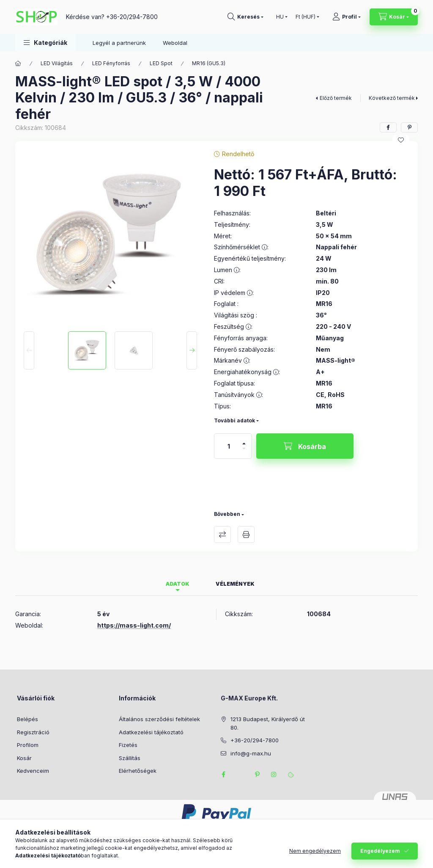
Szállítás (130, 758)
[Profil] (347, 17)
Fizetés (128, 745)
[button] (45, 43)
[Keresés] (245, 17)
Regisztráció (33, 732)
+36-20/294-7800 (132, 17)
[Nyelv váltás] (280, 17)
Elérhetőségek (138, 771)
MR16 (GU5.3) (209, 63)
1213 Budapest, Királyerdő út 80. (268, 723)
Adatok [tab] (178, 584)
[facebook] (388, 127)
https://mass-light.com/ (134, 625)
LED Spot (161, 63)
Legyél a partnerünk (119, 43)
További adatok (234, 420)
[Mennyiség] (229, 446)
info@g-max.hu (251, 753)
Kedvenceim (33, 771)
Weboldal (175, 43)
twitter (240, 774)
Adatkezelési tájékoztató (151, 732)
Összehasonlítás (222, 535)
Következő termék (392, 98)
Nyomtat (246, 535)
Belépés (27, 719)
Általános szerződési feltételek (159, 719)
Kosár (24, 758)
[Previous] (29, 350)
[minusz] (244, 452)
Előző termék (336, 98)
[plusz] (244, 440)
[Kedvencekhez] (401, 140)
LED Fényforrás (111, 63)
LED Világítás (57, 63)
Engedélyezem (380, 856)
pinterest (257, 774)
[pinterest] (409, 127)
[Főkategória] (18, 63)
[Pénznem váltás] (306, 17)
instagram (274, 774)
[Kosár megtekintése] (394, 17)
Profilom (28, 745)
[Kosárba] (305, 446)
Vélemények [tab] (235, 584)
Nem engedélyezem (315, 856)
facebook (223, 774)
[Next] (192, 350)
